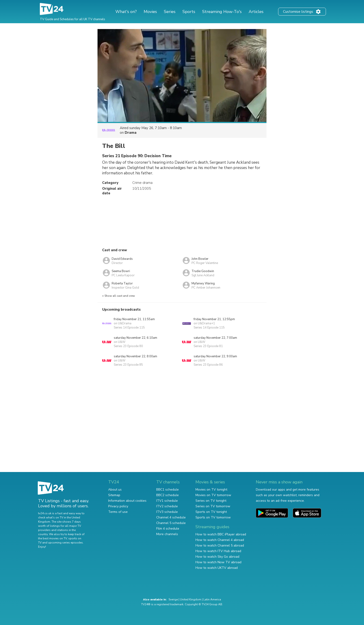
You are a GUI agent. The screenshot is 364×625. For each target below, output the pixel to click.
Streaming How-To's (222, 12)
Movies (150, 12)
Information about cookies (127, 501)
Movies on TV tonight (211, 490)
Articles (256, 12)
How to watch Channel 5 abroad (220, 545)
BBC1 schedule (167, 490)
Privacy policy (118, 506)
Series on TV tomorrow (213, 506)
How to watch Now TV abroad (218, 562)
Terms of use (118, 512)
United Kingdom (191, 599)
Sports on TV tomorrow (213, 517)
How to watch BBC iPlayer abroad (221, 534)
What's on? (126, 12)
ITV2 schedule (167, 506)
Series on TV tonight (211, 501)
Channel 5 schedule (171, 523)
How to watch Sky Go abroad (217, 557)
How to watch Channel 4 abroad (220, 540)
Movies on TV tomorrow (213, 495)
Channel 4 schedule (171, 517)
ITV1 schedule (167, 501)
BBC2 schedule (167, 495)
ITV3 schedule (167, 512)
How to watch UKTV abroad (217, 568)
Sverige (173, 599)
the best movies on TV (52, 538)
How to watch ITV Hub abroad (218, 551)
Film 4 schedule (168, 529)
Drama (131, 133)
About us (115, 490)
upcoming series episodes (65, 543)
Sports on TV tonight (211, 512)
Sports (189, 12)
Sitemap (114, 495)
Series (170, 12)
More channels (167, 534)
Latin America (212, 599)
